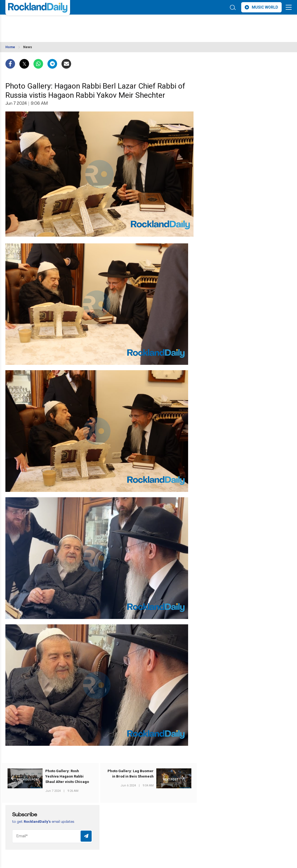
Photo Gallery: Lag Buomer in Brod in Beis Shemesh (131, 774)
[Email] (52, 836)
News (28, 47)
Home (10, 47)
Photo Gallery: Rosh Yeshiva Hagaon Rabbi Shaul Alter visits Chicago (67, 776)
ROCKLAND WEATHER (53, 25)
